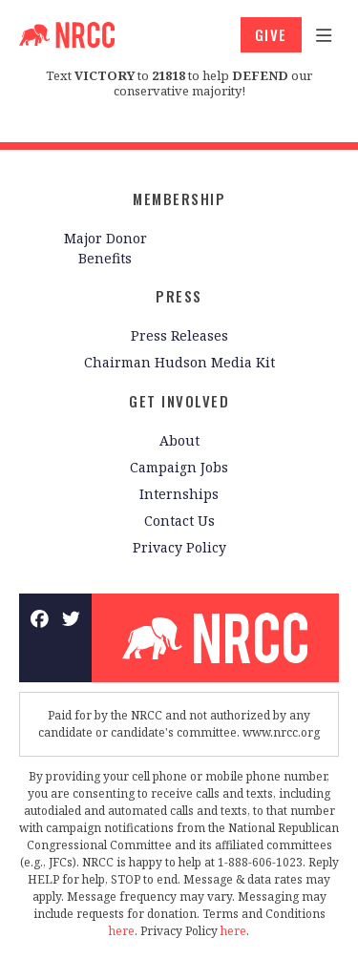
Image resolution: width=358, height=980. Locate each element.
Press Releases (179, 335)
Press (179, 296)
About (179, 440)
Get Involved (179, 401)
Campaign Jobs (179, 467)
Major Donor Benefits (105, 248)
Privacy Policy (179, 547)
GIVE (271, 34)
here (122, 931)
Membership (179, 198)
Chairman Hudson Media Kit (179, 362)
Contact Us (179, 521)
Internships (179, 494)
